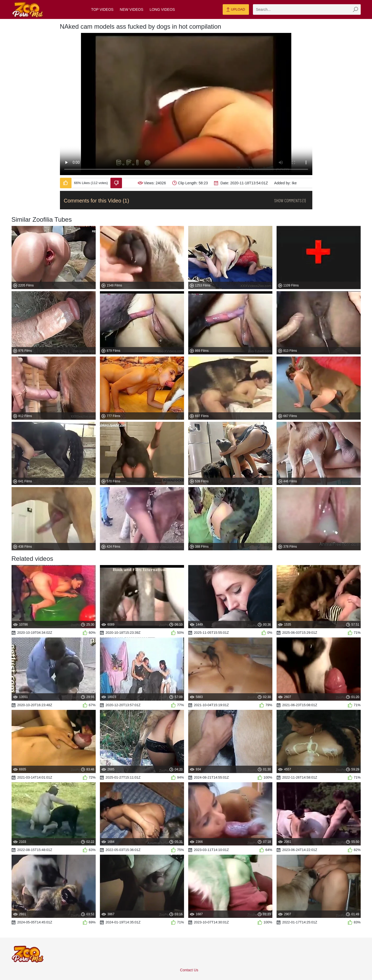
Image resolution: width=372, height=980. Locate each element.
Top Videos (102, 9)
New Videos (132, 9)
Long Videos (162, 9)
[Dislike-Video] (116, 183)
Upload (236, 10)
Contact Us (189, 970)
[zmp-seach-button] (355, 9)
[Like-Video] (66, 183)
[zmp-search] (307, 9)
